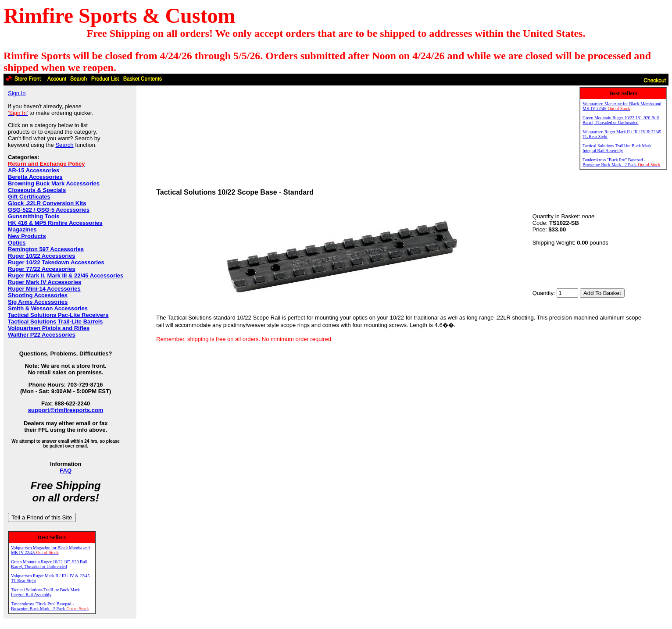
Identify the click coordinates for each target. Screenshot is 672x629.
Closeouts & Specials (37, 190)
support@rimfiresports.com (66, 410)
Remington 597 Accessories (46, 249)
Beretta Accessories (35, 177)
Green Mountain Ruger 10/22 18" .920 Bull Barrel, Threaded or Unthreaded (49, 564)
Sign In (17, 93)
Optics (17, 243)
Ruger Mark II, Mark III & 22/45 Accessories (66, 275)
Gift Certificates (29, 197)
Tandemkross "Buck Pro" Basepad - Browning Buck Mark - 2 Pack (50, 606)
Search (64, 145)
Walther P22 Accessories (42, 335)
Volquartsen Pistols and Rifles (49, 328)
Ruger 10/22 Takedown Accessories (56, 262)
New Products (27, 236)
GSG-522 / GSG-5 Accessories (49, 210)
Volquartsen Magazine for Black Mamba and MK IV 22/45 (50, 550)
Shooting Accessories (38, 295)
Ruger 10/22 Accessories (41, 256)
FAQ (66, 471)
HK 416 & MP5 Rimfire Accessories (55, 223)
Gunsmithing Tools (34, 216)
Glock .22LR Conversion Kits (47, 203)
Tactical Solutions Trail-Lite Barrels (55, 322)
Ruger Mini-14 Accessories (44, 289)
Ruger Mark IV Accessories (45, 282)
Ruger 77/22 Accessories (41, 269)
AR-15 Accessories (34, 170)
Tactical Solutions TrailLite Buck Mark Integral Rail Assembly (45, 592)
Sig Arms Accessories (38, 302)
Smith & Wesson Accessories (48, 308)
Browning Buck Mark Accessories (54, 183)
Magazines (22, 229)
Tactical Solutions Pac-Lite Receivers (58, 315)
